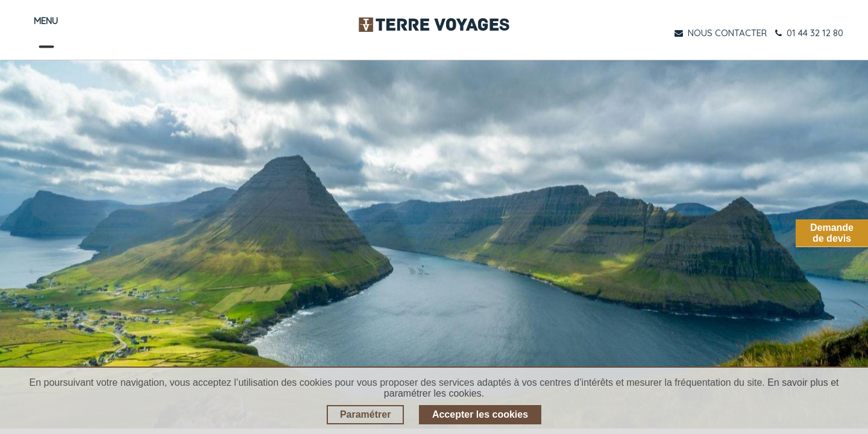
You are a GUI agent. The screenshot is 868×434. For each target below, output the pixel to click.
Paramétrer (366, 414)
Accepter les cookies (480, 414)
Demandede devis (832, 233)
